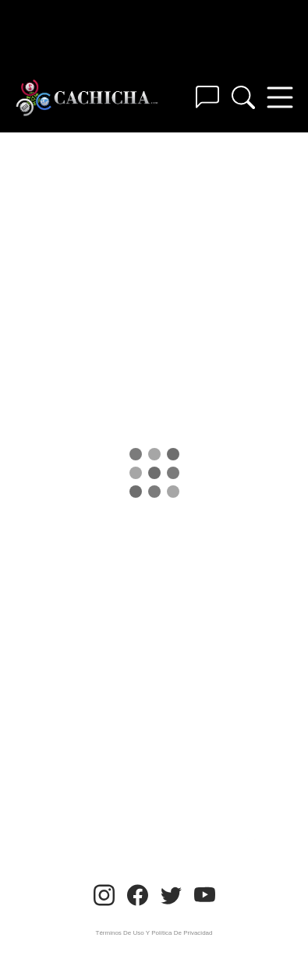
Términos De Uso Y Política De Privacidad (154, 933)
